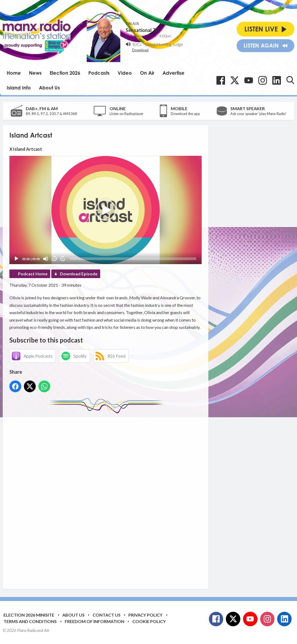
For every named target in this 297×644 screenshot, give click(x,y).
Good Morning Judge (164, 44)
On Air (147, 73)
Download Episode (79, 274)
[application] (106, 210)
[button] (106, 210)
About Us (49, 88)
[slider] (133, 259)
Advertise (173, 73)
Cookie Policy (149, 621)
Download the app (185, 114)
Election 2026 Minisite (29, 615)
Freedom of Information (95, 621)
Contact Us (107, 615)
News (35, 73)
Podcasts (99, 73)
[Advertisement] (110, 497)
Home (14, 73)
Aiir (47, 630)
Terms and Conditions (30, 621)
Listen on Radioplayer (126, 114)
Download (140, 50)
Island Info (19, 88)
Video (125, 73)
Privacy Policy (145, 615)
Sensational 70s (143, 30)
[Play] (16, 259)
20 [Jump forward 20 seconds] (63, 259)
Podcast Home (33, 274)
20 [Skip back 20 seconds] (54, 259)
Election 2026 (65, 73)
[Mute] (46, 259)
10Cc (137, 44)
